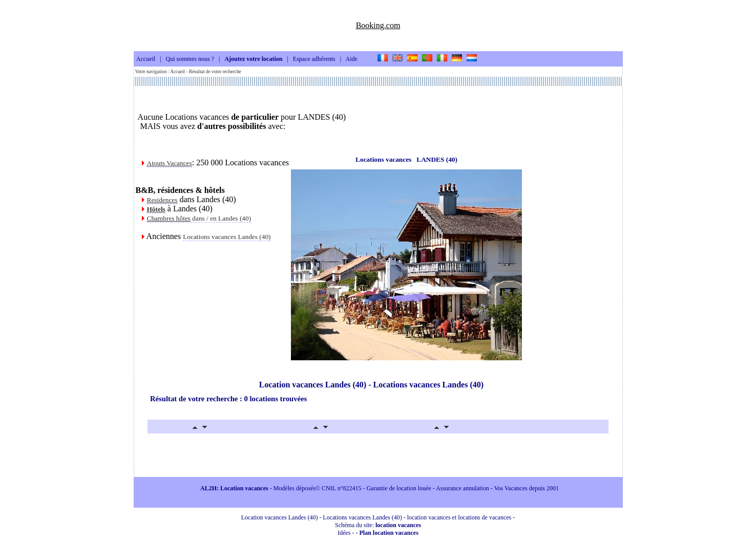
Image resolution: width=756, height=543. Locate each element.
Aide (352, 59)
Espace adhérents (314, 59)
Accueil (146, 59)
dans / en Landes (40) (199, 218)
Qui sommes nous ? (190, 59)
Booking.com (378, 25)
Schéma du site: (378, 525)
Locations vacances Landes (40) (227, 237)
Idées (344, 533)
